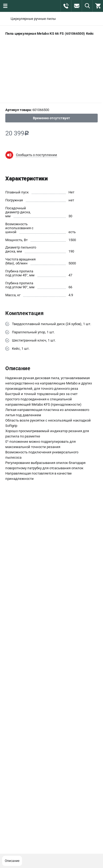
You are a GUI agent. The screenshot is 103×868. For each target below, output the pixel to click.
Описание (12, 861)
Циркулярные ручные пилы (33, 19)
